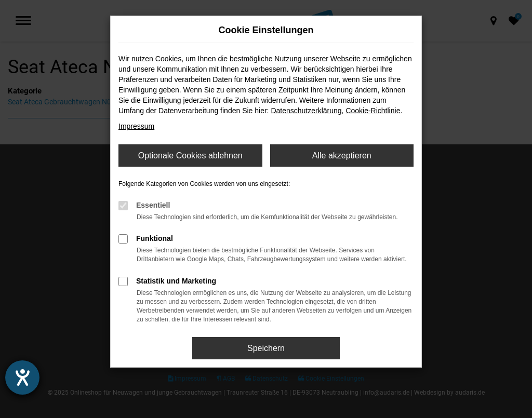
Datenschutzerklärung (306, 111)
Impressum (136, 126)
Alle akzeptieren (342, 156)
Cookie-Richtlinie (373, 111)
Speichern (266, 348)
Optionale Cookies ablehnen (190, 156)
